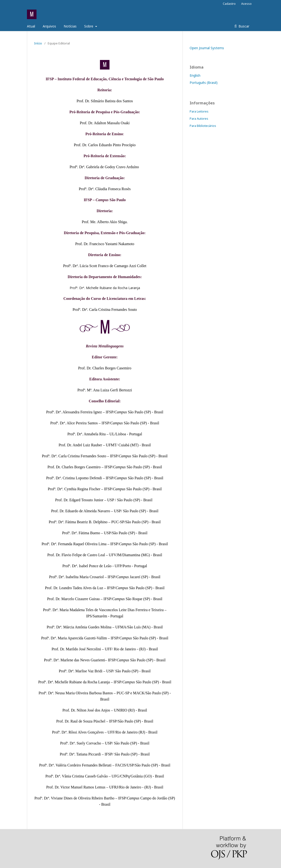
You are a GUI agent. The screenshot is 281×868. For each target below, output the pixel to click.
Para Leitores (199, 111)
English (195, 75)
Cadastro (229, 4)
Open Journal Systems (207, 48)
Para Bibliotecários (203, 126)
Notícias (70, 26)
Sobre (89, 26)
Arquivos (49, 26)
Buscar (243, 26)
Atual (31, 26)
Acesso (246, 4)
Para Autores (199, 119)
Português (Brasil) (204, 83)
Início (38, 43)
